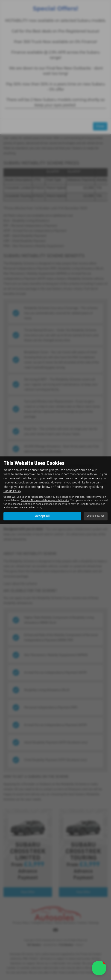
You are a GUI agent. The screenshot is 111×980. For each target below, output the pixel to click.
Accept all (42, 516)
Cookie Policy (12, 491)
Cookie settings (96, 516)
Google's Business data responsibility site (45, 500)
